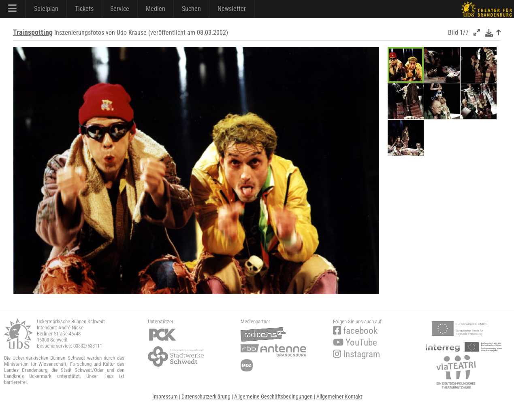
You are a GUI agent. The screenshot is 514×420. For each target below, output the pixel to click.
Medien (156, 9)
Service (120, 9)
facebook (355, 331)
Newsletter (232, 9)
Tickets (84, 9)
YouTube (355, 343)
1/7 (464, 33)
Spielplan (46, 9)
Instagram (356, 354)
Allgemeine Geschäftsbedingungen (273, 397)
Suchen (191, 9)
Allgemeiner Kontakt (339, 397)
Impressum (165, 397)
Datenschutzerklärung (206, 397)
